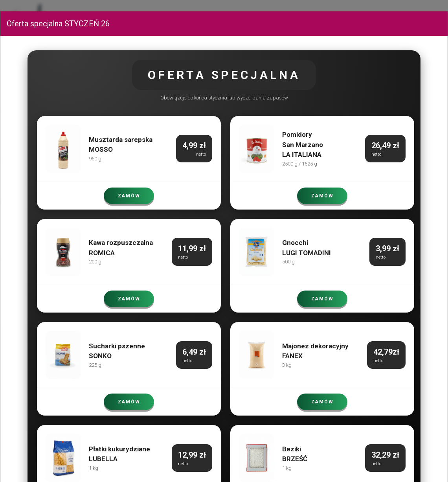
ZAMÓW (129, 196)
